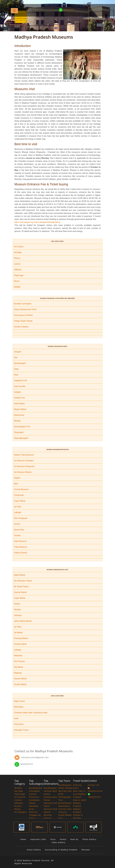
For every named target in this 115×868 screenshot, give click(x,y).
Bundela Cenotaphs (23, 304)
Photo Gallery (89, 839)
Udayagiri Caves (21, 730)
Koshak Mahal (20, 644)
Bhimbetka (19, 707)
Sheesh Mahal (20, 679)
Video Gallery (58, 842)
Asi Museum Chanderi (24, 461)
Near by (74, 839)
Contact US (94, 785)
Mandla (17, 421)
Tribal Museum (21, 547)
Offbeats (18, 270)
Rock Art (33, 812)
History (17, 258)
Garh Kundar (20, 386)
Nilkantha (18, 656)
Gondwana (34, 800)
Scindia (17, 535)
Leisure (17, 264)
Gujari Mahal (20, 501)
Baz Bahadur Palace (23, 581)
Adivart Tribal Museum (24, 455)
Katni (16, 718)
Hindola (17, 610)
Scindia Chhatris (21, 327)
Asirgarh (18, 352)
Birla (16, 484)
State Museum (20, 541)
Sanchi (17, 524)
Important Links (38, 839)
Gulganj (17, 392)
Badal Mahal (20, 575)
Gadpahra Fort (20, 381)
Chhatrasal (19, 495)
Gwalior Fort (19, 398)
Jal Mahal (18, 633)
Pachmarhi (19, 724)
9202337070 (24, 764)
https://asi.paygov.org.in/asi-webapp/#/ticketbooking (37, 222)
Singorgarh (19, 432)
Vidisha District (21, 553)
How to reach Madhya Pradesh (80, 803)
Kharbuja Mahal (21, 638)
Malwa (32, 803)
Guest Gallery (34, 850)
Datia (16, 369)
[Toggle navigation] (14, 11)
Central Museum (21, 489)
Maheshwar (19, 415)
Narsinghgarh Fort (22, 427)
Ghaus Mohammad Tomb (25, 309)
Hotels (63, 839)
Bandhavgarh (20, 363)
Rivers (17, 281)
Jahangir (18, 615)
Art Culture (19, 247)
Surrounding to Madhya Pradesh (61, 850)
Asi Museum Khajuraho (24, 466)
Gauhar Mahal (20, 592)
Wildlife (17, 287)
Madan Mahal (20, 409)
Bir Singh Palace (21, 586)
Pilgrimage (19, 275)
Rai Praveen (19, 661)
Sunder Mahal (20, 684)
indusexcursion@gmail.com (35, 757)
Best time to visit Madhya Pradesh (80, 794)
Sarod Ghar (19, 530)
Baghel (17, 478)
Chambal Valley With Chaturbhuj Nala (31, 713)
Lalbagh (18, 512)
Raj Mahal (18, 667)
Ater (16, 357)
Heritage (18, 252)
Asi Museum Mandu (23, 472)
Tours (53, 839)
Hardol (17, 604)
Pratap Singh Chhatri (23, 321)
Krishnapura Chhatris (23, 315)
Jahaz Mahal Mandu (23, 621)
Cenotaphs (34, 791)
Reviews (86, 850)
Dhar (16, 375)
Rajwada (18, 673)
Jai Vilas (18, 507)
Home (23, 839)
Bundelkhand (36, 788)
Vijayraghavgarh (21, 438)
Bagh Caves (19, 701)
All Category (21, 812)
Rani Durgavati (21, 518)
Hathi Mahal (19, 404)
